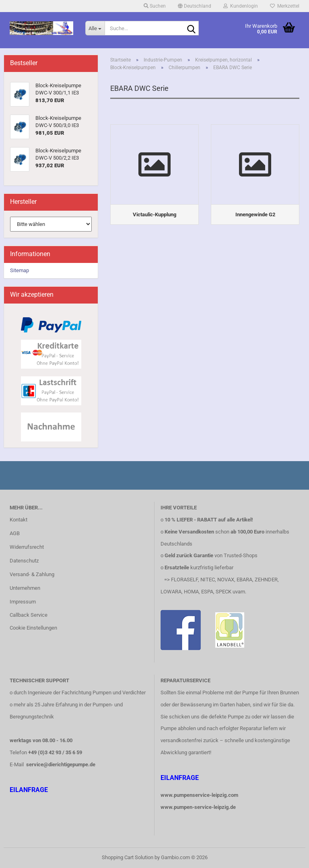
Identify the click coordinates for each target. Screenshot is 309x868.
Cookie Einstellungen (33, 628)
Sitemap (20, 270)
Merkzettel (285, 6)
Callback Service (29, 615)
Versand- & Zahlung (32, 574)
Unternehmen (25, 588)
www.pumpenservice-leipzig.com (199, 795)
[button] (195, 6)
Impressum (23, 602)
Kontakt (19, 520)
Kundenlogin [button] (241, 6)
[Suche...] (95, 28)
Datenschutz (24, 561)
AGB (15, 533)
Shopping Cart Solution (128, 857)
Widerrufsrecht (27, 547)
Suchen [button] (155, 6)
